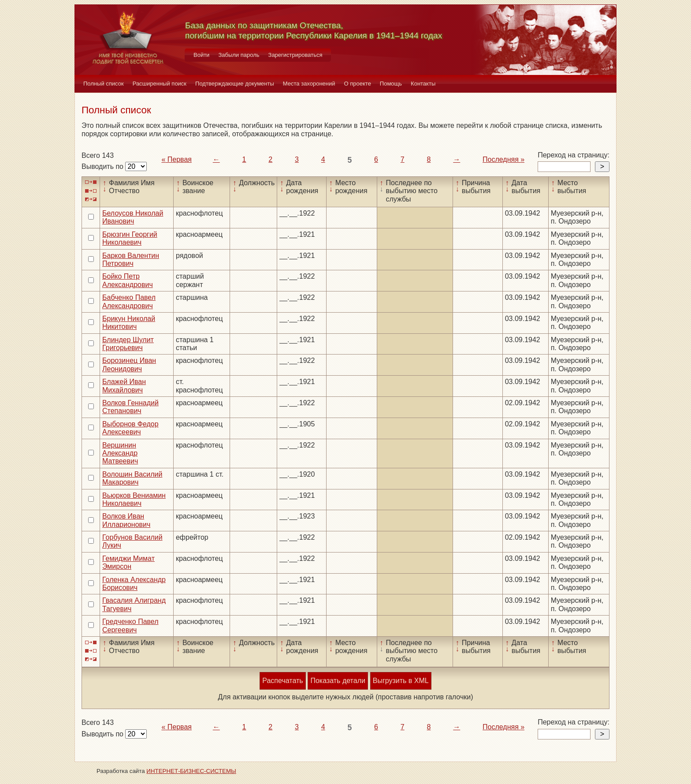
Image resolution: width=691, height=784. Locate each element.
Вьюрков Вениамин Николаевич (134, 499)
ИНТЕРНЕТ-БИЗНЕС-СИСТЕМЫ (191, 771)
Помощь (391, 84)
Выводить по (103, 166)
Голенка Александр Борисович (134, 584)
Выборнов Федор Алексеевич (130, 428)
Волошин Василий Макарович (132, 478)
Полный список (104, 84)
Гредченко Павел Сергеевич (130, 625)
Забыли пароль (239, 55)
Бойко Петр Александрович (128, 280)
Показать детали (338, 681)
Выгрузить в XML (401, 681)
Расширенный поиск (160, 84)
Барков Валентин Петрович (131, 259)
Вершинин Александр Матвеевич (120, 453)
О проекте (358, 84)
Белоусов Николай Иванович (133, 217)
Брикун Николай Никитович (129, 323)
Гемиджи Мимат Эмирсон (128, 562)
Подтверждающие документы (235, 84)
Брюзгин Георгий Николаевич (130, 238)
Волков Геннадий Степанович (130, 407)
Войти (201, 55)
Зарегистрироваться (295, 55)
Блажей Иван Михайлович (124, 386)
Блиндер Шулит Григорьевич (128, 344)
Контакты (423, 84)
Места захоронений (309, 84)
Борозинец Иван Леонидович (129, 364)
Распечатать (282, 681)
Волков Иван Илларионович (126, 520)
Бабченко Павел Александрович (129, 301)
